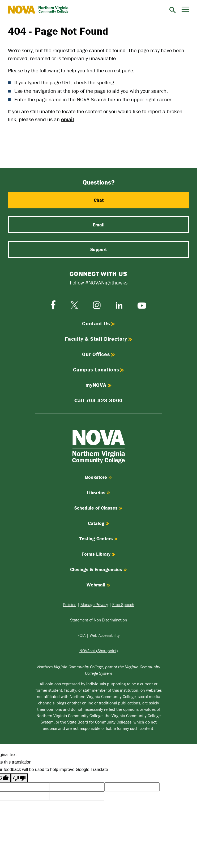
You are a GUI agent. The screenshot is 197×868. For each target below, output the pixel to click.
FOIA (82, 635)
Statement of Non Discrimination (99, 620)
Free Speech (123, 604)
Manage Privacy (94, 604)
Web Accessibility (105, 635)
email (67, 119)
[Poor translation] (19, 778)
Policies (70, 604)
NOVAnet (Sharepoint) (99, 651)
